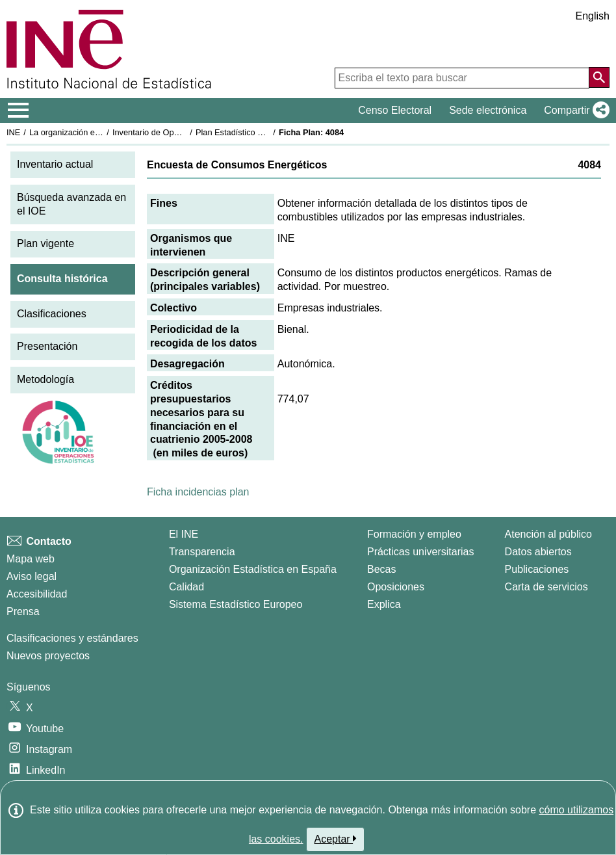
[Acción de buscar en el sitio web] (599, 77)
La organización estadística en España (101, 132)
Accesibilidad (37, 594)
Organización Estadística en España (253, 569)
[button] (574, 111)
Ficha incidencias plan (198, 492)
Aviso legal (32, 576)
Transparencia (202, 552)
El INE (184, 534)
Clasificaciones (52, 314)
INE (13, 132)
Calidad (186, 587)
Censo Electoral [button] (395, 110)
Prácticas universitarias (421, 552)
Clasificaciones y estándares (72, 638)
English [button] (593, 16)
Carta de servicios (546, 587)
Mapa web (31, 559)
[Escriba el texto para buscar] (462, 78)
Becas (381, 569)
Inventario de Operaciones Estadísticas (185, 132)
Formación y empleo (414, 534)
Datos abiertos (538, 552)
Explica (384, 604)
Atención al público (548, 534)
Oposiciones (396, 587)
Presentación (47, 346)
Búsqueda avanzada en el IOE (71, 204)
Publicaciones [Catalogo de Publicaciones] (537, 569)
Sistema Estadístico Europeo (236, 604)
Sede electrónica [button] (488, 110)
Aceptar (336, 839)
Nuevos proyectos (48, 656)
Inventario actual (55, 164)
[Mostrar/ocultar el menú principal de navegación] (19, 111)
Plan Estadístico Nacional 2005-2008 (264, 132)
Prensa (23, 612)
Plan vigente (45, 243)
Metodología (45, 379)
